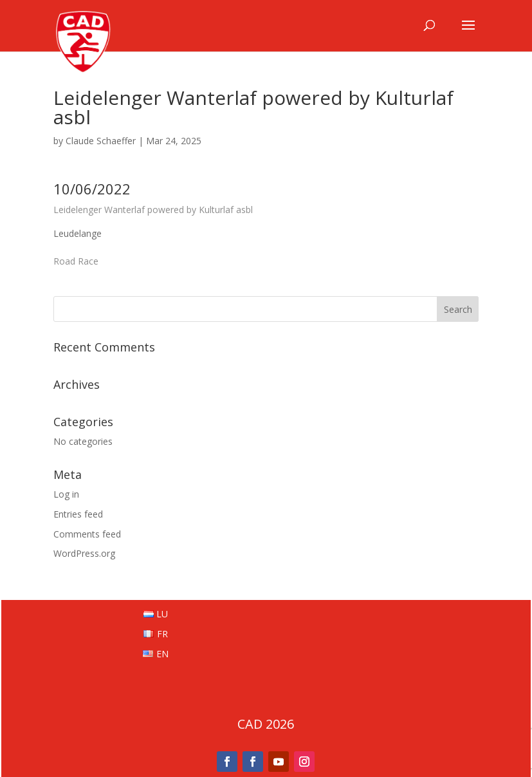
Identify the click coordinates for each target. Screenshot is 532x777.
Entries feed (78, 514)
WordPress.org (84, 553)
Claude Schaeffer (101, 141)
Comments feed (87, 534)
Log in (66, 494)
